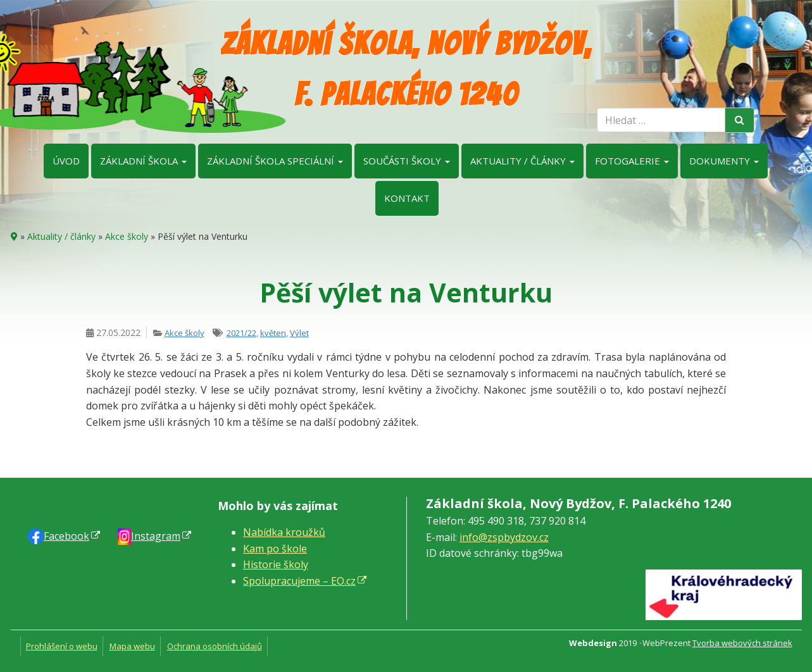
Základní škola (143, 161)
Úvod (66, 161)
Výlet (299, 333)
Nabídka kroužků (284, 532)
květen (273, 333)
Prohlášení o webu (62, 646)
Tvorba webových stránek (742, 643)
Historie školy (276, 564)
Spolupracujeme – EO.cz (299, 581)
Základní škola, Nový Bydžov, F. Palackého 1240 (406, 69)
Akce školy (127, 236)
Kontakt (407, 198)
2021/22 (241, 333)
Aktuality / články (522, 161)
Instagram (156, 536)
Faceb (66, 536)
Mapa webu (132, 646)
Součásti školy (407, 161)
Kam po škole (275, 549)
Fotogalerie (632, 161)
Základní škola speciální (275, 161)
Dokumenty (724, 161)
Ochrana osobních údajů (215, 646)
